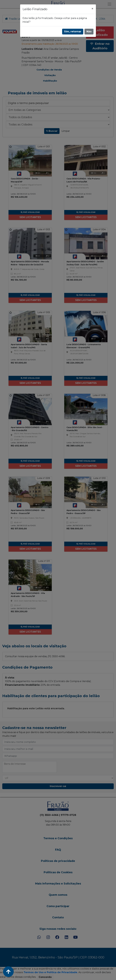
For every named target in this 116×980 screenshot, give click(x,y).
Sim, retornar (73, 32)
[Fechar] (92, 9)
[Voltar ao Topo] (8, 972)
